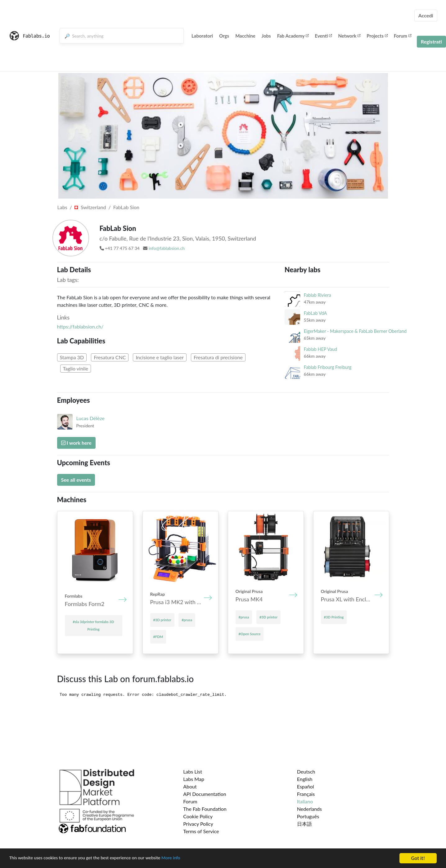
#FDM (158, 637)
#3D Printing (334, 617)
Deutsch (306, 772)
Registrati (431, 41)
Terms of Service (201, 831)
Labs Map (194, 779)
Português (308, 816)
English (305, 779)
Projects (377, 36)
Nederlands (309, 809)
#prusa (187, 620)
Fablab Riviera (318, 295)
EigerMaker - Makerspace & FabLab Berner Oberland (355, 331)
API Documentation (205, 794)
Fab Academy (293, 36)
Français (306, 794)
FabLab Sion (126, 207)
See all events (76, 480)
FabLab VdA (315, 313)
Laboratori (202, 36)
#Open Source (250, 634)
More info (191, 859)
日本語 (304, 824)
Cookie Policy (198, 816)
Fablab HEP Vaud (320, 349)
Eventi (323, 36)
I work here (76, 443)
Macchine (245, 36)
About (190, 786)
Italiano (305, 801)
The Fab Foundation (205, 809)
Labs (62, 207)
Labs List (193, 772)
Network (349, 36)
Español (306, 786)
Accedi (426, 15)
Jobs (266, 36)
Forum (403, 36)
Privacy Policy (198, 824)
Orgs (224, 36)
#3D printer (162, 620)
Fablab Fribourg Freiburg (328, 367)
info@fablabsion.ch (167, 248)
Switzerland (90, 207)
